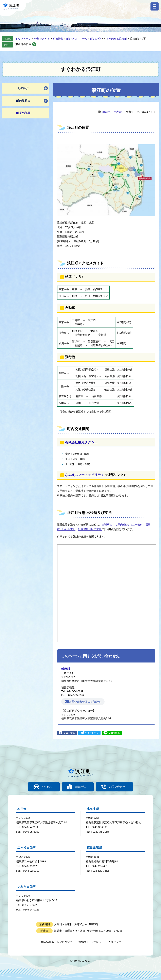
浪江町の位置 (23, 44)
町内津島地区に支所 (90, 529)
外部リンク (115, 942)
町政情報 (58, 39)
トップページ (23, 39)
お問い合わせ (117, 787)
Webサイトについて (90, 942)
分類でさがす (42, 39)
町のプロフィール (77, 39)
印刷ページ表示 (112, 112)
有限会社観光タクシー (81, 442)
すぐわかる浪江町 (117, 39)
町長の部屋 (23, 113)
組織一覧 (80, 787)
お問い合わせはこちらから (85, 702)
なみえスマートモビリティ (85, 475)
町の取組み (23, 101)
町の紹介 (95, 39)
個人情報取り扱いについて (57, 942)
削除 (34, 44)
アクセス (47, 787)
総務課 (66, 669)
